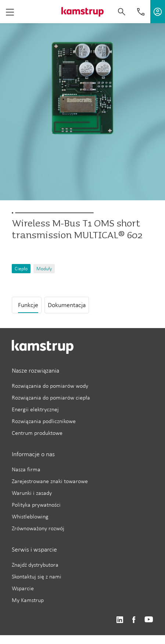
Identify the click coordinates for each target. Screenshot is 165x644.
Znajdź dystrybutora (35, 565)
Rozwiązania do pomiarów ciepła (51, 397)
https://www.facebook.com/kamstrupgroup (134, 620)
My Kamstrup (28, 600)
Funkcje (28, 305)
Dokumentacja (67, 305)
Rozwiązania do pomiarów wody (50, 386)
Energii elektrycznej (35, 409)
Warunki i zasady (32, 493)
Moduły (44, 269)
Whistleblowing (30, 516)
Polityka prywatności (36, 505)
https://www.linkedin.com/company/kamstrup (120, 620)
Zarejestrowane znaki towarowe (50, 481)
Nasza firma (26, 469)
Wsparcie (23, 588)
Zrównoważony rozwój (38, 528)
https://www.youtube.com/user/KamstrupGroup (149, 620)
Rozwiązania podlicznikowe (44, 421)
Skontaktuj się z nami (37, 576)
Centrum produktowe (37, 433)
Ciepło (21, 269)
